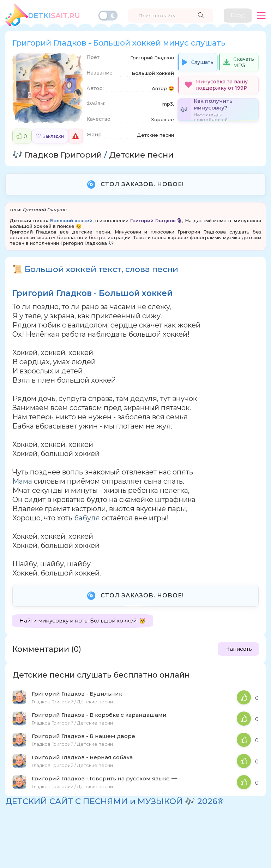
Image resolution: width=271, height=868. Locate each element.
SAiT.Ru (54, 16)
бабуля (87, 518)
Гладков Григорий (63, 155)
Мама (22, 481)
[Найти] (200, 16)
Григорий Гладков (44, 209)
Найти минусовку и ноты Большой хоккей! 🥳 (83, 621)
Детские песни (141, 155)
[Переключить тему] (108, 16)
